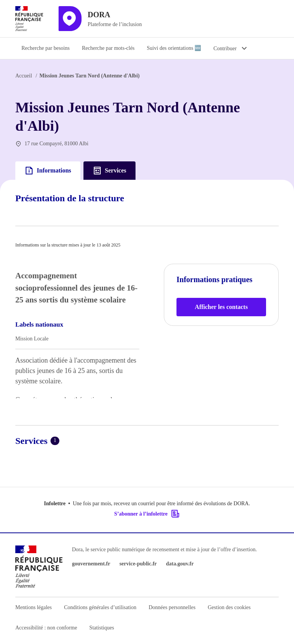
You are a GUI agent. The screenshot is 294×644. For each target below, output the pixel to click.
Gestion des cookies (229, 607)
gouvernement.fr (91, 564)
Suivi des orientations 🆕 (174, 48)
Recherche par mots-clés (108, 48)
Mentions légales (33, 607)
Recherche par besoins (46, 48)
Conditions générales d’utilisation (100, 607)
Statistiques (102, 628)
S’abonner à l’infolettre (147, 514)
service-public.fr (138, 564)
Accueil (24, 76)
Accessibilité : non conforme (46, 628)
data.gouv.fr (180, 564)
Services (109, 171)
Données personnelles (172, 607)
